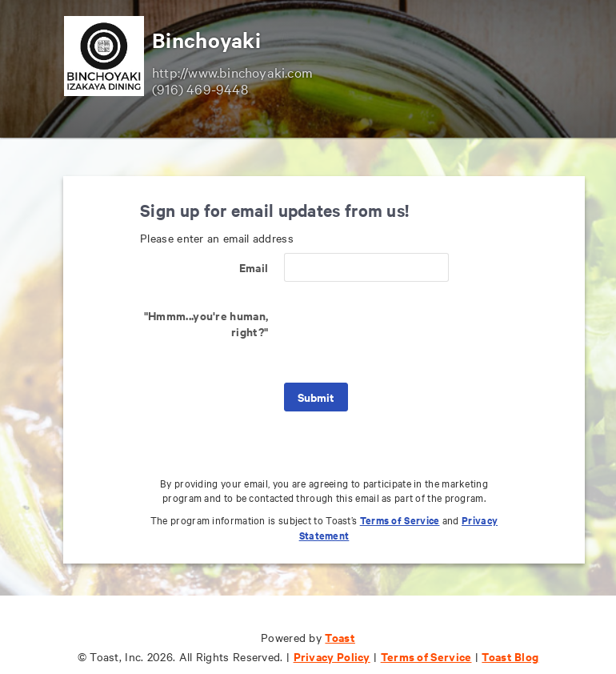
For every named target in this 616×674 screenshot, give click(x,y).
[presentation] (406, 332)
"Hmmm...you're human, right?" (206, 323)
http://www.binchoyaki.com (232, 72)
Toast (340, 637)
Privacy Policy (332, 656)
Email (254, 267)
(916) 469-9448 (200, 88)
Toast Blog (510, 656)
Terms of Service (400, 520)
